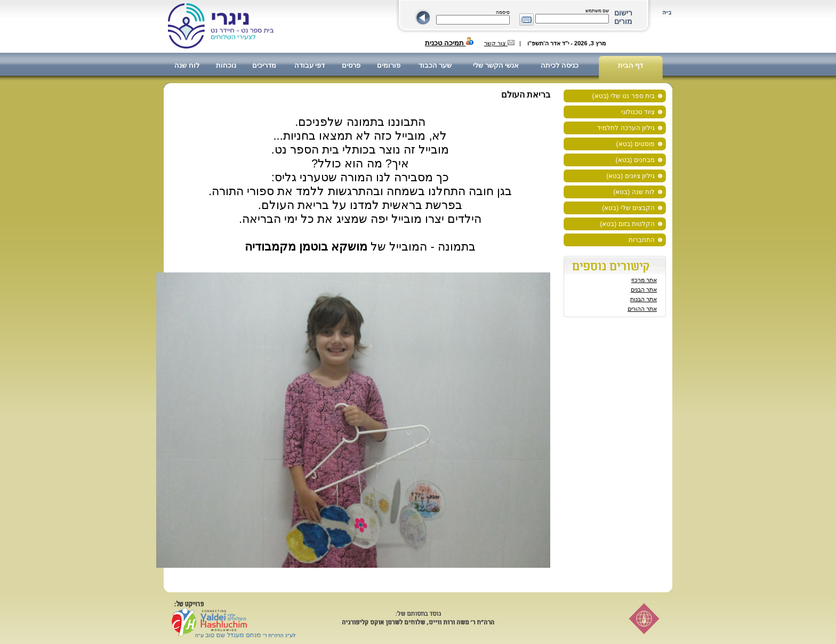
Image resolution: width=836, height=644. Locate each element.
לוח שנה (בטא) (634, 192)
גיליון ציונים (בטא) (630, 176)
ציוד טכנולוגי (638, 112)
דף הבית (631, 65)
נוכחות (226, 65)
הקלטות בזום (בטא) (627, 224)
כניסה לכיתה (560, 65)
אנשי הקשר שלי (496, 65)
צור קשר (499, 43)
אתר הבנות (644, 299)
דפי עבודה (310, 65)
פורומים (389, 65)
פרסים (351, 65)
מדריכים (264, 65)
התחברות (642, 240)
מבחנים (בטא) (635, 160)
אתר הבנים (644, 289)
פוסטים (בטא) (636, 144)
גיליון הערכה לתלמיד (626, 128)
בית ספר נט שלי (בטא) (624, 96)
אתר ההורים (642, 309)
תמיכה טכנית (449, 43)
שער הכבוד (435, 65)
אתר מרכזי (644, 280)
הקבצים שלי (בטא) (628, 208)
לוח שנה (187, 65)
